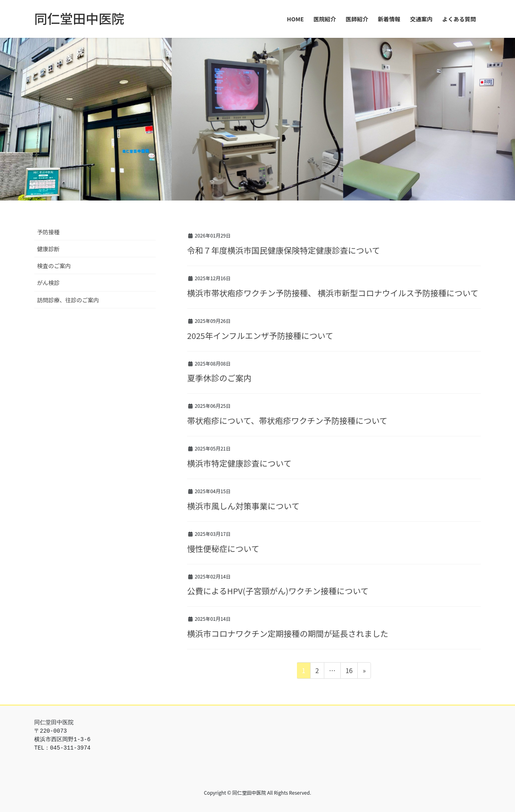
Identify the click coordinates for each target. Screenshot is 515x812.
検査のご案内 (54, 266)
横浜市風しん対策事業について (243, 506)
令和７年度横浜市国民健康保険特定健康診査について (283, 250)
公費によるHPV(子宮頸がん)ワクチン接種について (278, 591)
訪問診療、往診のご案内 (68, 300)
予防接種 (48, 232)
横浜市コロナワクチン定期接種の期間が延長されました (288, 633)
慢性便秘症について (223, 549)
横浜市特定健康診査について (239, 463)
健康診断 (48, 249)
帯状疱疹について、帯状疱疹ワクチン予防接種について (287, 420)
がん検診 (48, 283)
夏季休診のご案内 (219, 378)
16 (349, 672)
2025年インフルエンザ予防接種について (260, 336)
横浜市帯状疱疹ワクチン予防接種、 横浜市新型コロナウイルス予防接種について (333, 293)
